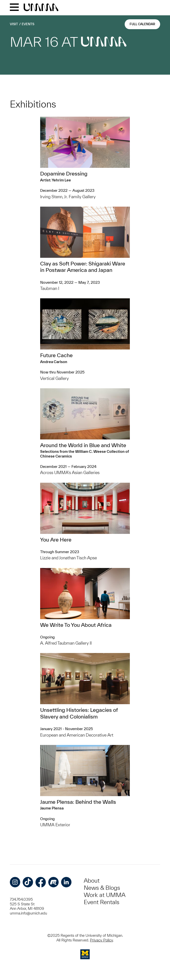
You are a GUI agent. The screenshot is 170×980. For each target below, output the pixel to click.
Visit (14, 24)
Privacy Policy (101, 940)
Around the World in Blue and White (83, 445)
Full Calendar (142, 24)
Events (28, 24)
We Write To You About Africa (76, 625)
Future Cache (56, 355)
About (92, 881)
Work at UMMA (105, 895)
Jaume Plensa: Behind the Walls (78, 802)
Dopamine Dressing (64, 174)
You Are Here (56, 540)
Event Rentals (102, 902)
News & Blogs (102, 888)
